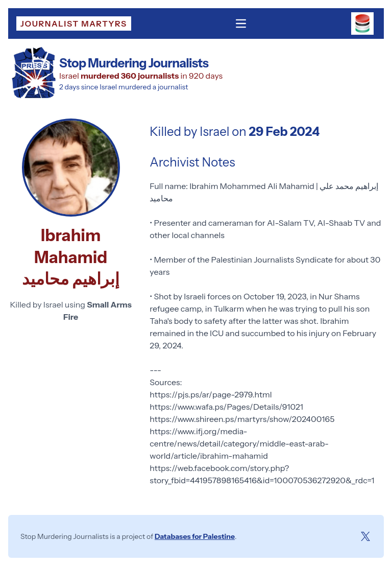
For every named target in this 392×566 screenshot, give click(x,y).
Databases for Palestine (195, 536)
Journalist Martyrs (74, 23)
